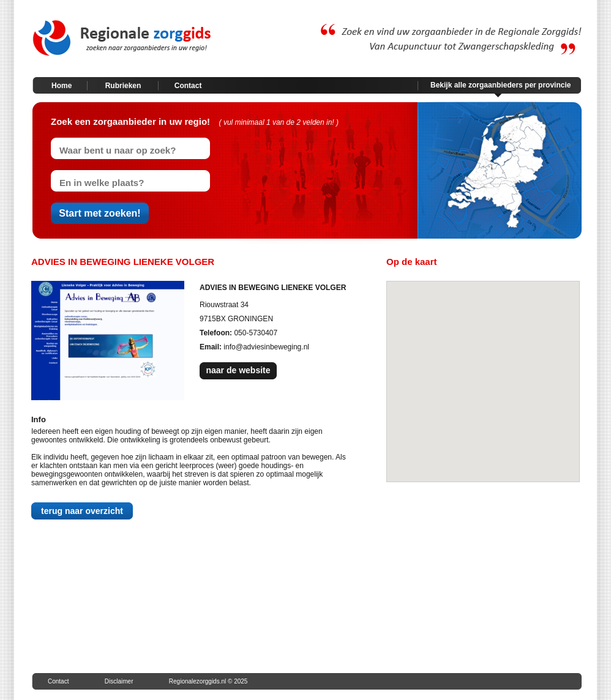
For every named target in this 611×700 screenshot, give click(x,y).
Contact (188, 86)
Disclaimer (119, 681)
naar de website (238, 370)
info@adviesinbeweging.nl (266, 347)
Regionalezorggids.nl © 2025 (208, 681)
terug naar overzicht (82, 511)
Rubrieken (123, 86)
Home (62, 86)
